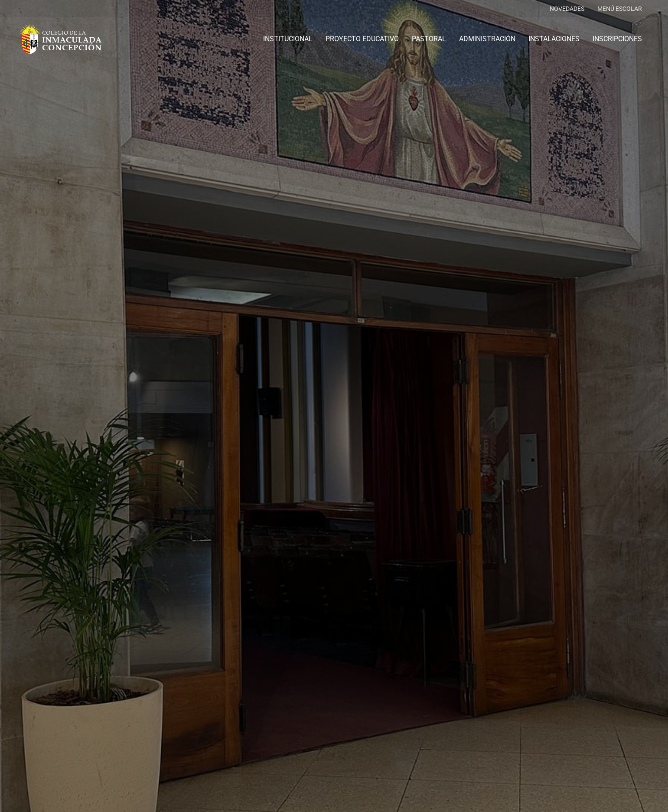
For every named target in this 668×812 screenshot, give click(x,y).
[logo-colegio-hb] (60, 39)
